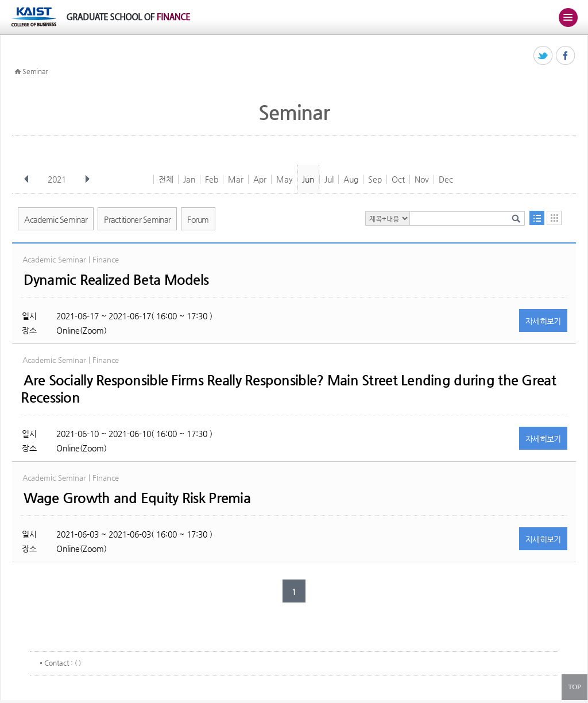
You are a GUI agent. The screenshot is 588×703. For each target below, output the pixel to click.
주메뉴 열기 (568, 17)
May (285, 179)
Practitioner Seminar (137, 219)
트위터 (543, 56)
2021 (58, 179)
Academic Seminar (56, 219)
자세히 (543, 321)
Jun (308, 179)
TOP (574, 687)
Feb (212, 179)
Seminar (35, 71)
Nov (422, 179)
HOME (18, 72)
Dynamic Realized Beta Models (116, 280)
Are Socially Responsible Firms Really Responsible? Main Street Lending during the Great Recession (288, 389)
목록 (537, 218)
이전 (26, 179)
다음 (87, 179)
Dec (446, 179)
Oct (398, 179)
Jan (189, 179)
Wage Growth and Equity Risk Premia (137, 498)
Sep (375, 179)
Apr (260, 179)
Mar (236, 179)
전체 (166, 179)
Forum (198, 219)
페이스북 (566, 56)
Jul (329, 179)
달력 (554, 218)
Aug (351, 179)
